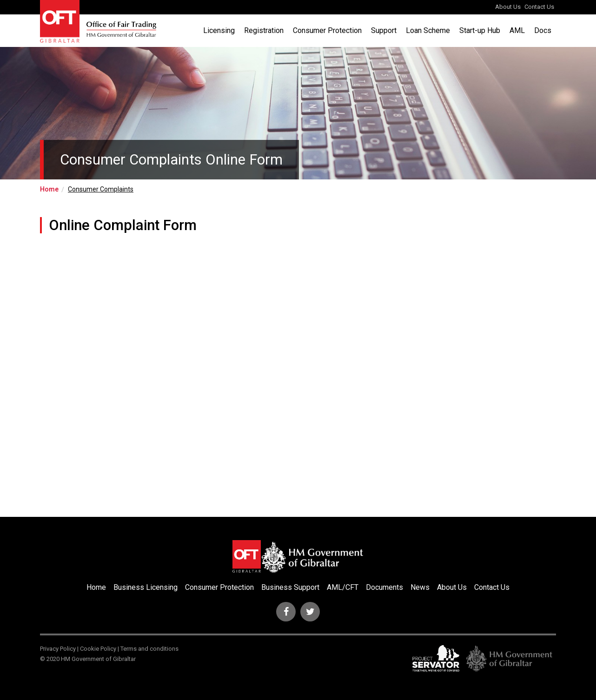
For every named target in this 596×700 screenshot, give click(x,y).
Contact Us (539, 7)
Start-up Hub (480, 30)
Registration (264, 30)
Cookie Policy (98, 649)
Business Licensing (146, 587)
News (420, 587)
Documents (384, 587)
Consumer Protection (327, 30)
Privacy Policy (58, 649)
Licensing (219, 30)
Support (384, 30)
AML (517, 30)
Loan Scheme (428, 30)
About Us (508, 7)
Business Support (290, 587)
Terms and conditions (149, 649)
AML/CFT (343, 587)
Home (49, 189)
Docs (543, 30)
